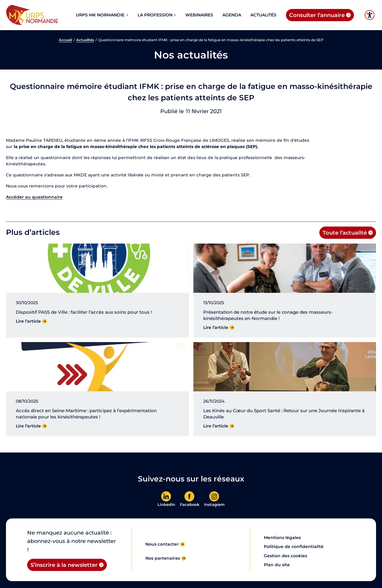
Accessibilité (370, 15)
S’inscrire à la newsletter (64, 565)
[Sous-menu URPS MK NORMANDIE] (127, 15)
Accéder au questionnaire (34, 197)
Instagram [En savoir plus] (214, 504)
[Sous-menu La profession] (175, 15)
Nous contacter (162, 544)
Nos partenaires (163, 558)
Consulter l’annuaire (317, 15)
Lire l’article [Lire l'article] (28, 321)
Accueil (65, 40)
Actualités (85, 40)
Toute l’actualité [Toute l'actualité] (345, 233)
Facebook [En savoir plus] (190, 504)
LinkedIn (166, 504)
